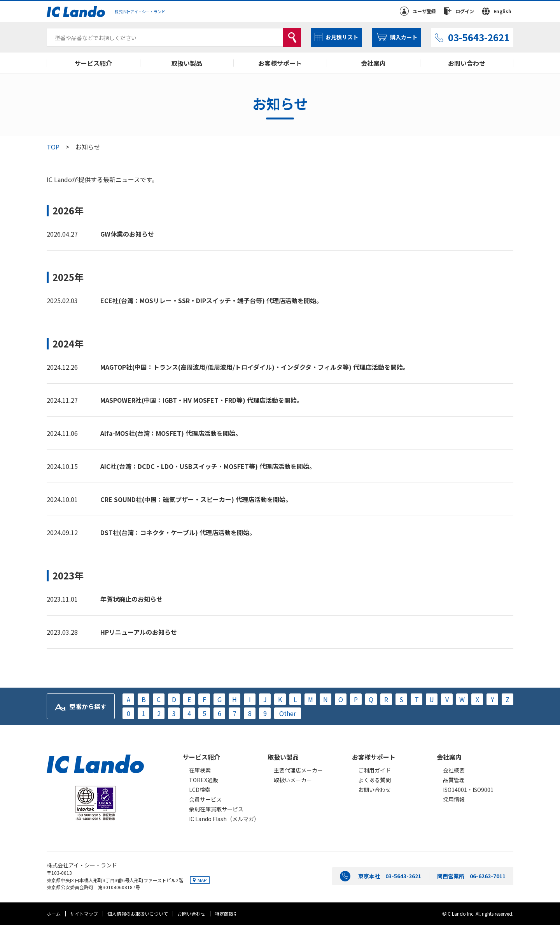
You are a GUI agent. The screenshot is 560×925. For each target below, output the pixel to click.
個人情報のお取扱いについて (138, 914)
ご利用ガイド (374, 770)
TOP (53, 147)
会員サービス (205, 799)
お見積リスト (342, 37)
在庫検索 (200, 770)
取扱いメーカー (293, 780)
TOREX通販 (204, 780)
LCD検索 (200, 790)
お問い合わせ (467, 63)
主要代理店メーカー (298, 770)
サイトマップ (84, 914)
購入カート (404, 37)
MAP (202, 880)
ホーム (54, 914)
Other (288, 713)
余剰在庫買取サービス (216, 809)
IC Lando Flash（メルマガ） (224, 819)
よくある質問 (374, 780)
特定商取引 (226, 914)
